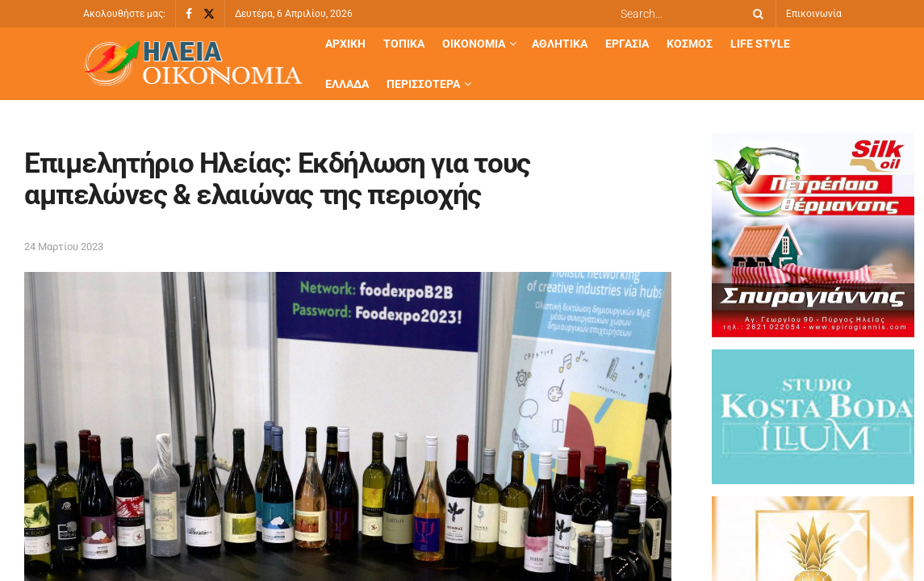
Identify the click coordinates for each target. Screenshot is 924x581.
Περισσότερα (423, 84)
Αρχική (345, 44)
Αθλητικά (560, 44)
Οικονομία (474, 44)
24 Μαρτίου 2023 (64, 247)
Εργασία (627, 44)
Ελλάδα (347, 84)
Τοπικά (404, 44)
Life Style (760, 44)
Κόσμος (690, 44)
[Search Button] (755, 14)
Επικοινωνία (814, 14)
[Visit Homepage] (193, 64)
